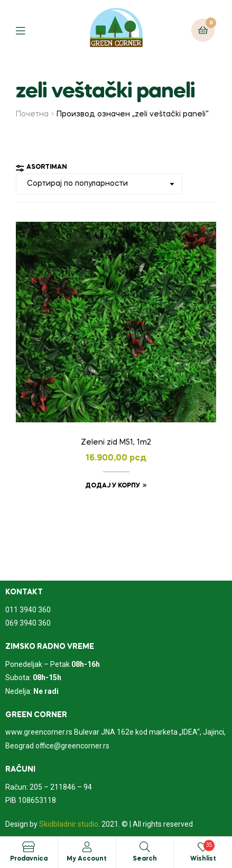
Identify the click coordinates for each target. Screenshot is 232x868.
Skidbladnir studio (69, 824)
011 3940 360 (28, 610)
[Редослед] (99, 184)
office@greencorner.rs (72, 746)
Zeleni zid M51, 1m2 (116, 442)
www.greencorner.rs (39, 732)
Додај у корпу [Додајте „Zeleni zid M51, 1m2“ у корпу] (113, 486)
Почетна (32, 114)
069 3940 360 (28, 623)
